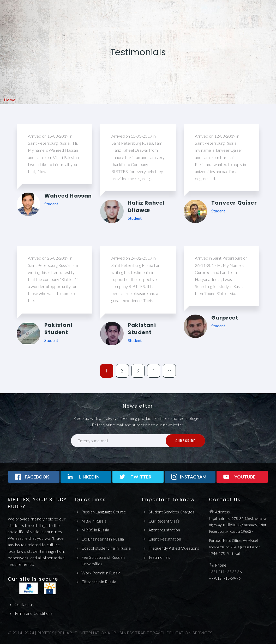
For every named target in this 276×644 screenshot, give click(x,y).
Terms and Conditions (33, 613)
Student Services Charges (171, 512)
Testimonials (159, 557)
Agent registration (164, 530)
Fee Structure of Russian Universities (103, 560)
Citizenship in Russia (99, 582)
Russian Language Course (104, 512)
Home (10, 100)
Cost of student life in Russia (106, 548)
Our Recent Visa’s (164, 521)
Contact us (24, 604)
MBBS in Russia (95, 530)
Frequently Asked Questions (174, 548)
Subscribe (185, 441)
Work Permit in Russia (101, 573)
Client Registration (165, 539)
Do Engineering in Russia (103, 539)
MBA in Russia (94, 521)
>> (169, 371)
